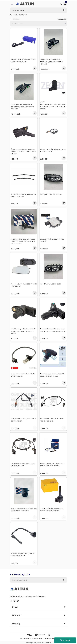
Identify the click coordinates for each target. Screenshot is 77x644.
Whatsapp (65, 640)
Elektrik (25, 15)
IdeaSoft (28, 642)
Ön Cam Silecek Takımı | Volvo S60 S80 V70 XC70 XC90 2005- (24, 195)
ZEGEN (42, 102)
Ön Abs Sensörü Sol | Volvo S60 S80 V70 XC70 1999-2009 (52, 420)
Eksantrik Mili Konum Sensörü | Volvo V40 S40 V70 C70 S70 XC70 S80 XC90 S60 (53, 330)
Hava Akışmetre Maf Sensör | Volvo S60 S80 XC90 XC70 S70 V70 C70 (24, 510)
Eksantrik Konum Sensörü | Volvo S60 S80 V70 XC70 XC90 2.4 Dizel (53, 375)
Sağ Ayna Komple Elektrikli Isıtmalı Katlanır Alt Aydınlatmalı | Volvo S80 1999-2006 (52, 62)
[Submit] (65, 580)
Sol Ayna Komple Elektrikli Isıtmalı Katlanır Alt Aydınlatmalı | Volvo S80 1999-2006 (22, 107)
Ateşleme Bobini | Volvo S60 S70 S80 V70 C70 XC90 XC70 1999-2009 (52, 510)
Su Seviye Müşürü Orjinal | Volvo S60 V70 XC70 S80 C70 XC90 (23, 555)
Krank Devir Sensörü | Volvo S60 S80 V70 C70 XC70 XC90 (23, 375)
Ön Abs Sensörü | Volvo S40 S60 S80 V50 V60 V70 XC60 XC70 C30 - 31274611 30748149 (23, 151)
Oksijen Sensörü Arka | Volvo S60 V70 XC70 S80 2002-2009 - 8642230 (53, 465)
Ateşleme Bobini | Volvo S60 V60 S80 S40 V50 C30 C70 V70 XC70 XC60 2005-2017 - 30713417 (23, 241)
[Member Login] (61, 4)
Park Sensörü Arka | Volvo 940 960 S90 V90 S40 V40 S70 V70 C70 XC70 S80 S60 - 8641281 (53, 107)
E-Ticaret (34, 642)
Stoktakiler (16, 19)
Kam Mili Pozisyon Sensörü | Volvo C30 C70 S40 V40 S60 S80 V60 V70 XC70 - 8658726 (24, 331)
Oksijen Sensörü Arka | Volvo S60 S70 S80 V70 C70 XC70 (23, 420)
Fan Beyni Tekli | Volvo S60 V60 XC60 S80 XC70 (52, 240)
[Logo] (25, 4)
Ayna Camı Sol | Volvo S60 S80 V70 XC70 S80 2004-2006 (24, 285)
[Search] (38, 10)
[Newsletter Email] (38, 580)
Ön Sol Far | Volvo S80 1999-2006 (51, 284)
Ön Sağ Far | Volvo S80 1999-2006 (51, 194)
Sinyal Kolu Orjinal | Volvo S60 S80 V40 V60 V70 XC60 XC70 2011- (23, 61)
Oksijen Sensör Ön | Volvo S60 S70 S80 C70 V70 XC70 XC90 (53, 150)
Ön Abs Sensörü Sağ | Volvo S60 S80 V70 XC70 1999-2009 (23, 465)
